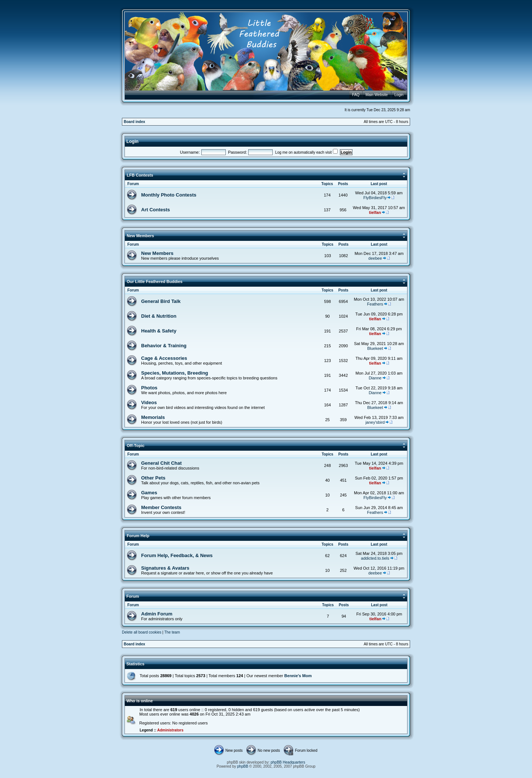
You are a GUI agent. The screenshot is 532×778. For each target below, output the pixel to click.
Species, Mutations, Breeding (175, 373)
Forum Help (138, 536)
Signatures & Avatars (165, 568)
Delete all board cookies (142, 632)
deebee (375, 258)
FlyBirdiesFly (375, 198)
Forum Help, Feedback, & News (177, 555)
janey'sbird (375, 422)
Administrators (170, 730)
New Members (140, 236)
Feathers (375, 304)
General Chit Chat (161, 463)
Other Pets (153, 478)
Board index (134, 122)
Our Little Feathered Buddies (155, 281)
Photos (149, 388)
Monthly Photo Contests (169, 195)
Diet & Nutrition (159, 316)
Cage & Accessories (164, 358)
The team (172, 632)
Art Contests (156, 210)
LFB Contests (140, 175)
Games (149, 493)
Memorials (153, 417)
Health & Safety (159, 331)
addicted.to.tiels (375, 558)
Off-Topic (136, 446)
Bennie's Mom (298, 676)
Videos (149, 402)
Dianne (375, 378)
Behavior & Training (164, 346)
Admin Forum (157, 614)
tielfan (375, 212)
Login (132, 141)
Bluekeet (375, 348)
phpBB (243, 766)
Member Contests (161, 507)
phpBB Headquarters (288, 762)
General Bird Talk (161, 301)
